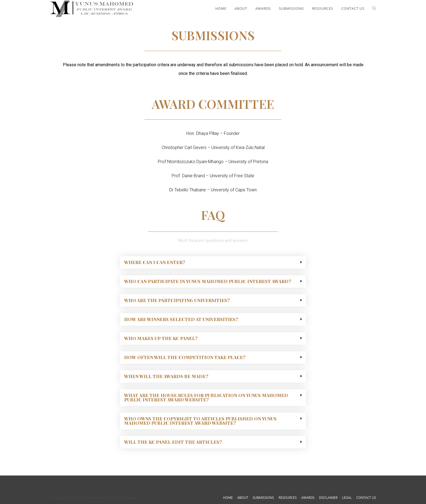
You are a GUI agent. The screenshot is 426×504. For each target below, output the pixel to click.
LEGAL (347, 498)
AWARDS (308, 498)
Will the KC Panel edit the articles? (173, 442)
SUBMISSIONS (263, 498)
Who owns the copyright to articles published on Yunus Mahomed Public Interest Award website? (200, 421)
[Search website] (374, 8)
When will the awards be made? (166, 376)
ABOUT (243, 498)
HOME (228, 498)
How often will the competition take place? (185, 357)
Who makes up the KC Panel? (161, 338)
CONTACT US (366, 498)
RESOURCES (288, 498)
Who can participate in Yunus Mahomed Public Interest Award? (208, 281)
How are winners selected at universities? (181, 319)
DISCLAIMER (328, 498)
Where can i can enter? (155, 262)
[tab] (213, 262)
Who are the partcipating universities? (177, 300)
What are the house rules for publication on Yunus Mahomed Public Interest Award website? (206, 397)
